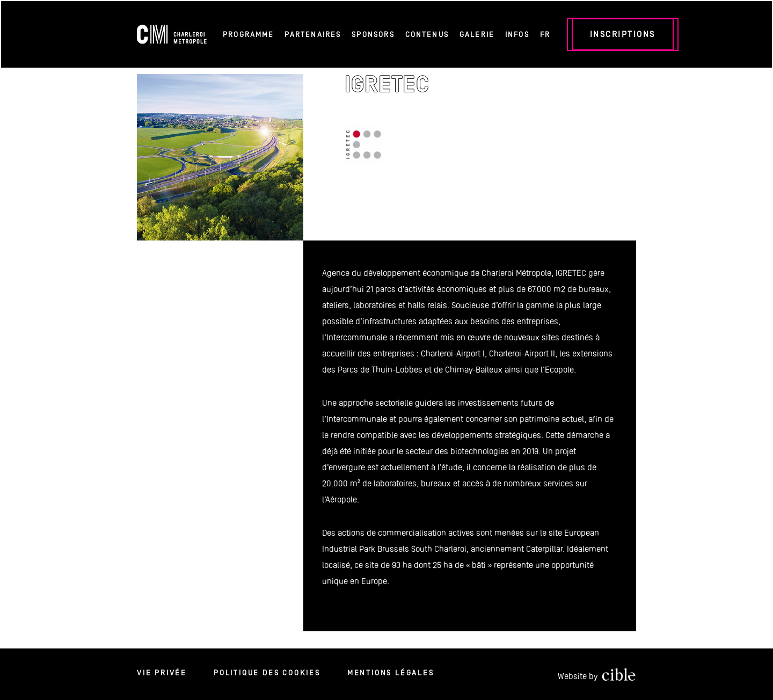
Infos (517, 34)
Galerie (477, 34)
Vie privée (162, 673)
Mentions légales (391, 673)
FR (545, 34)
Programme (249, 34)
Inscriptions (623, 34)
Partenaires (313, 34)
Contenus (427, 34)
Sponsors (373, 34)
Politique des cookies (267, 673)
